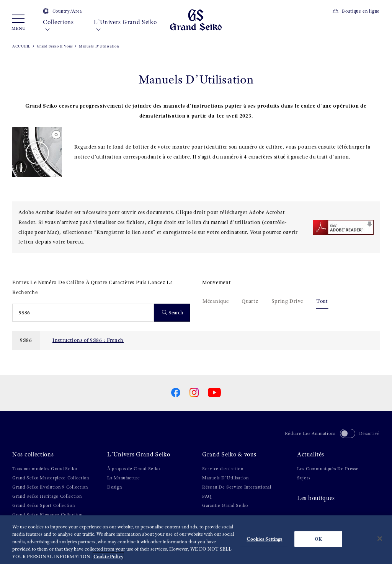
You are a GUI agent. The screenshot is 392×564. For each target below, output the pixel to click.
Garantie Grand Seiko (225, 505)
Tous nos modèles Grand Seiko (45, 469)
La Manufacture (124, 478)
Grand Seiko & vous (229, 454)
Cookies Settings (264, 543)
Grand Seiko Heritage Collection (47, 496)
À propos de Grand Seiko (134, 469)
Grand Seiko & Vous (55, 46)
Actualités (311, 454)
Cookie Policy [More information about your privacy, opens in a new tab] (108, 560)
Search (173, 313)
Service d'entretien (223, 469)
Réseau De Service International (237, 487)
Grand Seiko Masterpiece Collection (51, 478)
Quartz (250, 301)
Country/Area (62, 11)
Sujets (304, 478)
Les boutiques (316, 498)
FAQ (207, 496)
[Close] (380, 543)
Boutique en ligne (356, 11)
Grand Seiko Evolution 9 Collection (50, 487)
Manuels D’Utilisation (225, 478)
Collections (58, 26)
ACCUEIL (21, 46)
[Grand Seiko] (196, 20)
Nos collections (33, 454)
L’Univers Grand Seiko (125, 26)
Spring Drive (287, 301)
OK (318, 543)
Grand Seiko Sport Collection (44, 505)
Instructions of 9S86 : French (88, 340)
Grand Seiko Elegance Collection (47, 515)
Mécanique (216, 301)
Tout (322, 301)
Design (114, 487)
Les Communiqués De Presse (328, 469)
